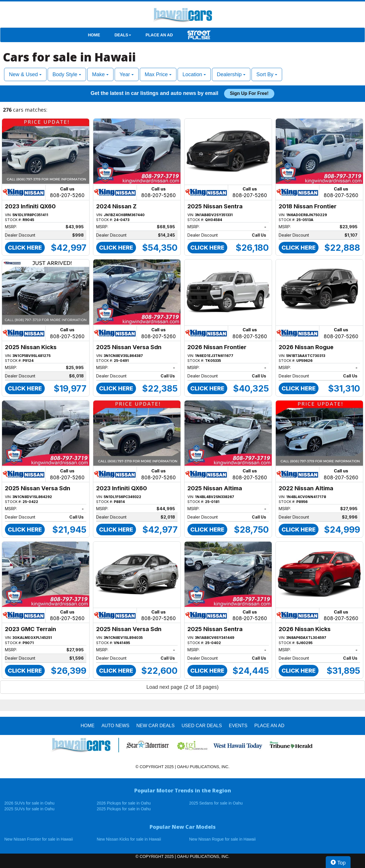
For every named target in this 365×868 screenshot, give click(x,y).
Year (127, 74)
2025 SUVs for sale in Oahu (29, 809)
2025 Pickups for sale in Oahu (124, 809)
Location (194, 74)
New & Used (25, 74)
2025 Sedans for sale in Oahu (216, 803)
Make (100, 74)
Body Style (67, 74)
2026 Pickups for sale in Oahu (124, 803)
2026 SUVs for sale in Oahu (29, 803)
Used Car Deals (202, 726)
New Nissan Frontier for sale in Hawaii (39, 839)
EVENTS (238, 726)
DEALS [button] (123, 35)
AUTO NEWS (115, 726)
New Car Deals (155, 726)
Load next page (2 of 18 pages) (182, 687)
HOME (94, 35)
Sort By (267, 74)
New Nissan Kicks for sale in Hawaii (129, 839)
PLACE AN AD (159, 35)
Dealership (231, 74)
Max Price (158, 74)
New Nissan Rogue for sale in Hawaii (222, 839)
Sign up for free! (249, 93)
